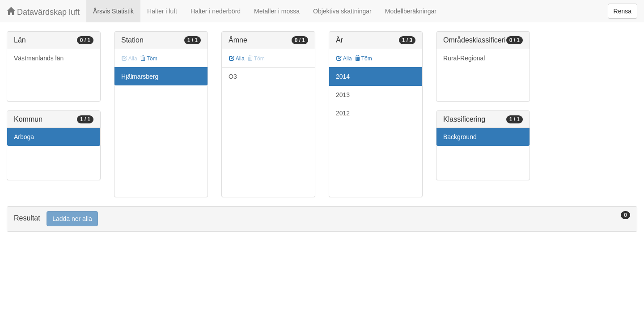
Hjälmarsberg (140, 76)
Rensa (623, 11)
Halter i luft (162, 11)
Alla (237, 59)
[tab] (322, 219)
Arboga (24, 137)
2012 (343, 113)
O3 (233, 76)
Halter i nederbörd (216, 11)
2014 (343, 76)
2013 (343, 95)
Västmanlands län (39, 58)
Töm (149, 59)
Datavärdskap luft (43, 12)
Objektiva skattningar (342, 11)
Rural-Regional (464, 58)
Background (460, 137)
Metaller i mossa (277, 11)
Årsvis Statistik (113, 11)
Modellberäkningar (411, 11)
